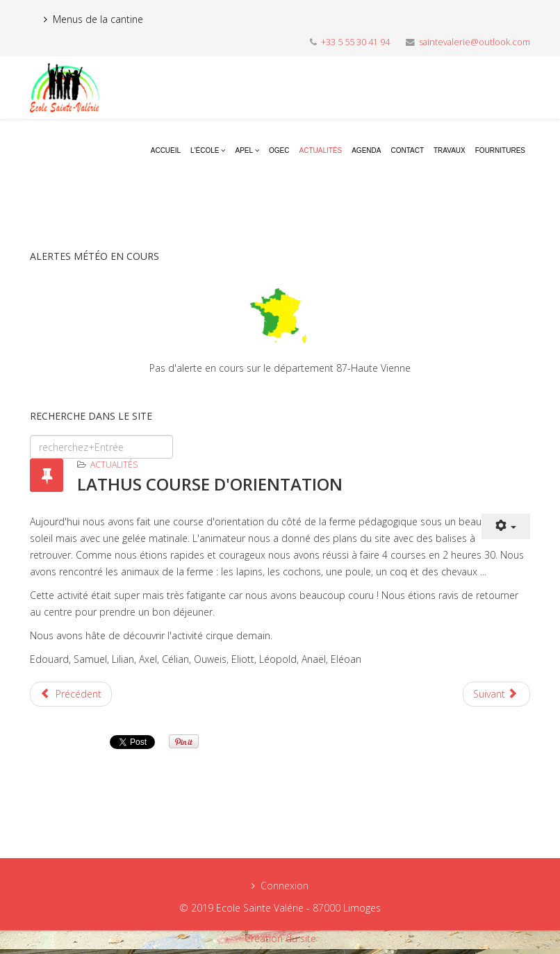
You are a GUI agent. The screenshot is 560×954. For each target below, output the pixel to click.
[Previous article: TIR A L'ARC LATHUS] (71, 694)
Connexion (285, 886)
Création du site (280, 938)
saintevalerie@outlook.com (475, 42)
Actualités (321, 150)
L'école (205, 150)
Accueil (166, 150)
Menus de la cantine (98, 19)
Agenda (366, 150)
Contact (407, 150)
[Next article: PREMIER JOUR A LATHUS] (497, 694)
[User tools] (506, 526)
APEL (244, 150)
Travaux (450, 150)
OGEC (279, 150)
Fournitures (500, 150)
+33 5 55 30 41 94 (355, 42)
